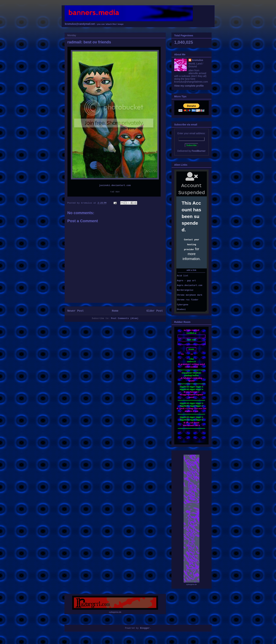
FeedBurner (199, 151)
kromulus (198, 60)
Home (115, 311)
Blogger (145, 628)
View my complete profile (189, 86)
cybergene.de (191, 584)
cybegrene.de (115, 612)
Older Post (155, 311)
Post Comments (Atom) (125, 318)
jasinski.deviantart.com (115, 185)
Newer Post (76, 311)
